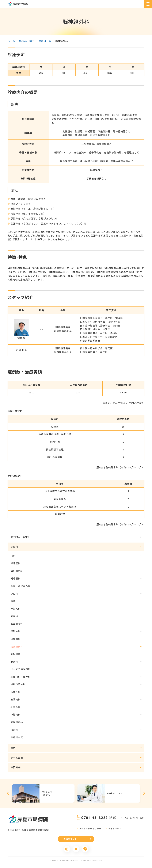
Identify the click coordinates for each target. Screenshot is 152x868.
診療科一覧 (45, 41)
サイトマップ (115, 830)
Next (144, 795)
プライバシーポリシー (90, 830)
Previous (8, 795)
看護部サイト (70, 841)
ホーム (11, 41)
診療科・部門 (27, 41)
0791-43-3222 (94, 819)
